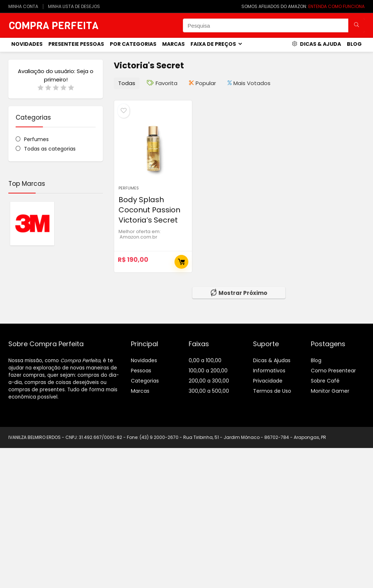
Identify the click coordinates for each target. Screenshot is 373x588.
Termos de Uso (272, 391)
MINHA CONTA (23, 6)
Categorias (145, 381)
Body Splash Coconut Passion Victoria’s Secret (149, 210)
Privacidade (268, 381)
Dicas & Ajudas (272, 360)
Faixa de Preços (213, 44)
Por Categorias (133, 44)
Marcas (173, 44)
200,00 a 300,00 (209, 381)
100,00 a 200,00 (208, 371)
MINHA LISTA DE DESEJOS (74, 6)
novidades (27, 44)
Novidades (144, 360)
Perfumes (36, 139)
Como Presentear (333, 371)
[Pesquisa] (356, 25)
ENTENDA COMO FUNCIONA (336, 6)
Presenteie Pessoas (76, 44)
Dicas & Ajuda (316, 44)
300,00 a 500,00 (209, 391)
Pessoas (141, 371)
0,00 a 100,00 (205, 360)
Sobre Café (325, 381)
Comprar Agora (181, 262)
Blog (354, 44)
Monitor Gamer (330, 391)
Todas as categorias (50, 149)
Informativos (269, 371)
